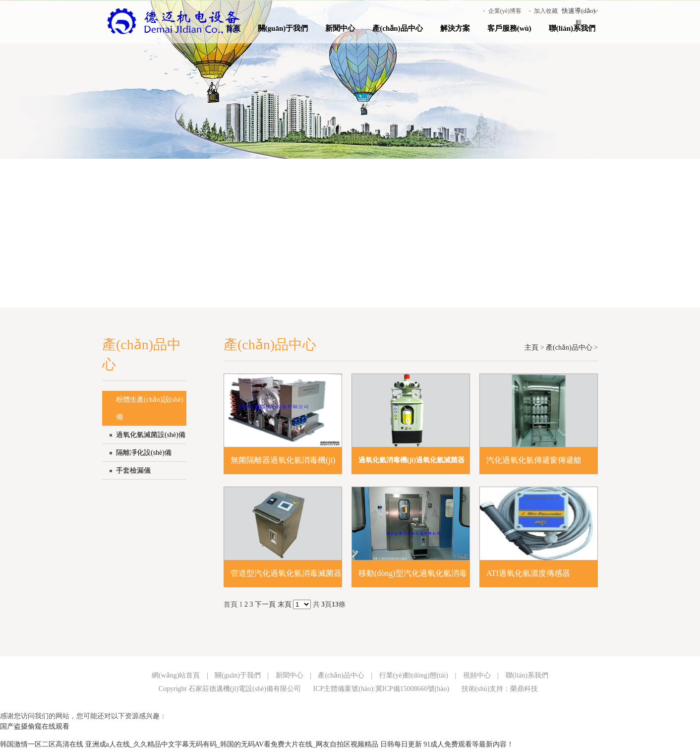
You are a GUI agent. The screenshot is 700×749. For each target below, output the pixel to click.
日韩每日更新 (401, 744)
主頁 (531, 347)
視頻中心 (477, 675)
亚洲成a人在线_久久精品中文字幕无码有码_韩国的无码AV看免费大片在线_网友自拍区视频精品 (232, 744)
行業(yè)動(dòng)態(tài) (414, 675)
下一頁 (265, 604)
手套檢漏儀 (133, 470)
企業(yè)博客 (505, 11)
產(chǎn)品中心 (397, 28)
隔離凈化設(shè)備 (144, 453)
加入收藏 (546, 11)
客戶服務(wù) (509, 28)
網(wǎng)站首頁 (176, 675)
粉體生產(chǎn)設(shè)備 (150, 408)
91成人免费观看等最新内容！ (468, 744)
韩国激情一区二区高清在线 (42, 744)
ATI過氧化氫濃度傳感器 (528, 573)
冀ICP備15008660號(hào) (412, 689)
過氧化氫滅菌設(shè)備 (151, 435)
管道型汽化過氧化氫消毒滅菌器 (286, 573)
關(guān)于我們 (283, 28)
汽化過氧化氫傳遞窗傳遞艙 (534, 460)
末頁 (285, 604)
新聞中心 (340, 28)
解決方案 (455, 28)
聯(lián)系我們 (572, 28)
